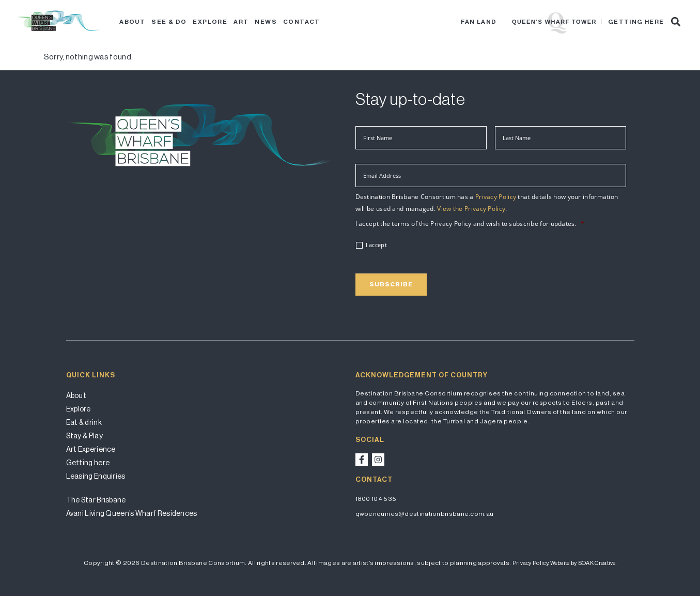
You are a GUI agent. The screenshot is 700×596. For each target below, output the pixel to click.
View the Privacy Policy (471, 209)
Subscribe (391, 284)
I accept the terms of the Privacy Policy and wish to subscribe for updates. (470, 224)
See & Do (169, 22)
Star (504, 22)
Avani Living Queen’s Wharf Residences (132, 513)
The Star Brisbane (96, 500)
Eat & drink (84, 422)
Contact (302, 22)
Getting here (636, 22)
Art (241, 22)
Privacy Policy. (531, 563)
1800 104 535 (376, 499)
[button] (676, 21)
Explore (210, 22)
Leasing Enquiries (96, 476)
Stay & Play (84, 436)
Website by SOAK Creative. (584, 563)
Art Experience (91, 449)
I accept (376, 245)
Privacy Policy (496, 197)
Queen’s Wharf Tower (554, 22)
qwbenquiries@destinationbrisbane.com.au (425, 514)
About (132, 22)
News (266, 22)
